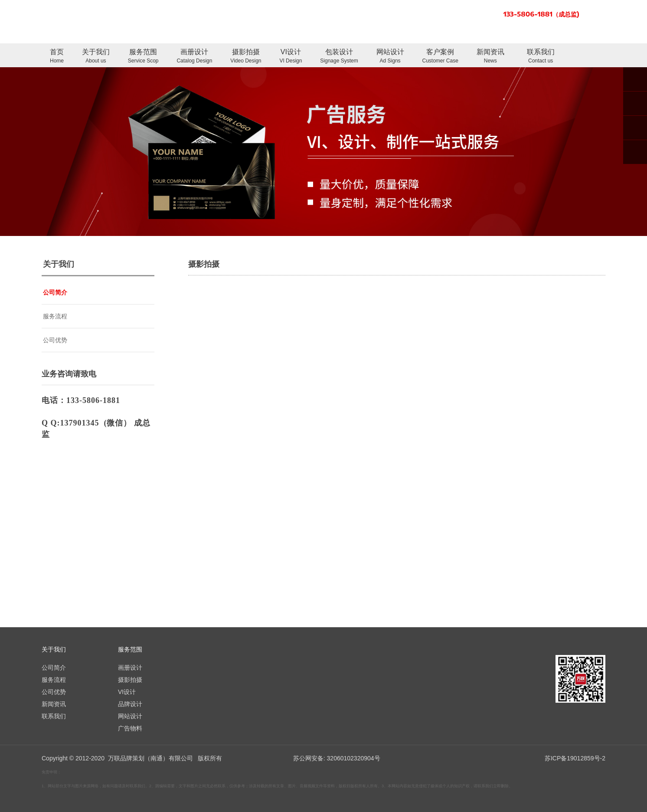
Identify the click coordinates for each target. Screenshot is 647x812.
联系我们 (541, 57)
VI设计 (291, 57)
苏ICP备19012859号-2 (575, 758)
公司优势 (55, 340)
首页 (57, 57)
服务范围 (143, 57)
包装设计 (339, 57)
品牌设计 (130, 704)
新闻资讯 (490, 57)
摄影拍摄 (246, 57)
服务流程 (55, 316)
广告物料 (130, 728)
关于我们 (96, 57)
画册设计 (194, 57)
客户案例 (440, 57)
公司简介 (55, 292)
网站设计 (390, 57)
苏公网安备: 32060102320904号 (337, 758)
